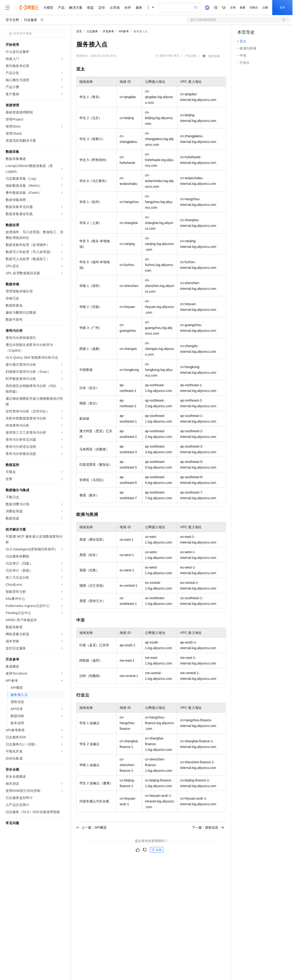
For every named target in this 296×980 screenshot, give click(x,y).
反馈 (157, 850)
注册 (265, 8)
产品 (61, 8)
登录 (282, 8)
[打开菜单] (8, 8)
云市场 (115, 8)
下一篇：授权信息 (208, 827)
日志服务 (31, 20)
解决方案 (76, 8)
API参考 (124, 31)
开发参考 (108, 31)
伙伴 (128, 8)
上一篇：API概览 (91, 827)
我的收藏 (214, 56)
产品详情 (191, 56)
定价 (102, 8)
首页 (79, 31)
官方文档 (12, 20)
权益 (90, 8)
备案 (243, 8)
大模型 (48, 8)
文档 (233, 8)
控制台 (254, 8)
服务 (139, 8)
